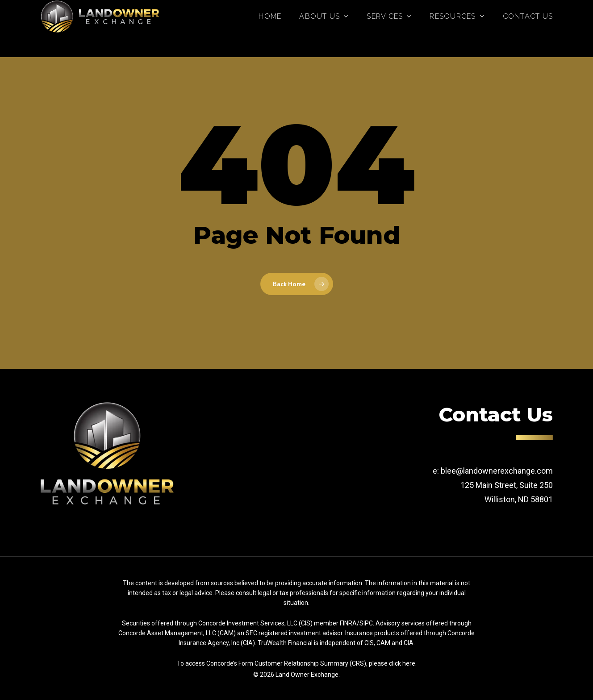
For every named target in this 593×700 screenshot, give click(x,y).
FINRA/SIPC (356, 623)
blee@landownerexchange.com (497, 471)
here (409, 663)
